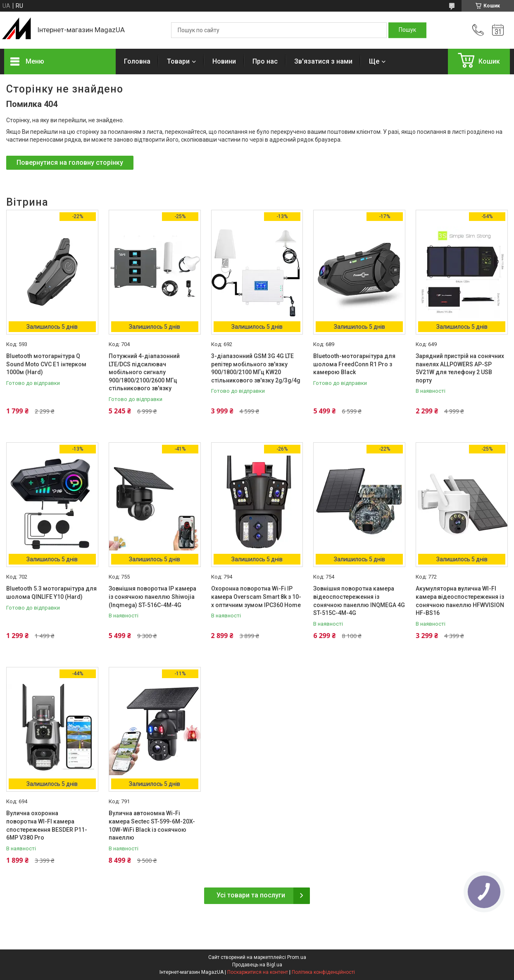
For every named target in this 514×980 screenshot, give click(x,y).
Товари (178, 61)
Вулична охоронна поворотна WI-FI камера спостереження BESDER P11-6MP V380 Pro (47, 825)
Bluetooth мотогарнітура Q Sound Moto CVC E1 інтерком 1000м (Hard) (46, 364)
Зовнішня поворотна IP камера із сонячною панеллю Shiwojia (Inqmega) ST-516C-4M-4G (152, 597)
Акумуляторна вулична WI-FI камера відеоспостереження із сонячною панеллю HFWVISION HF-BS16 (460, 601)
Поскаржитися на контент (258, 972)
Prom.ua (297, 957)
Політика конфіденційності (323, 972)
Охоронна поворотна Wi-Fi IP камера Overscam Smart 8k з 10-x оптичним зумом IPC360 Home (256, 597)
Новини (224, 61)
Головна (137, 61)
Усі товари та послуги (251, 895)
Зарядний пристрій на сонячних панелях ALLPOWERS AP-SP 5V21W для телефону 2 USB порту (460, 368)
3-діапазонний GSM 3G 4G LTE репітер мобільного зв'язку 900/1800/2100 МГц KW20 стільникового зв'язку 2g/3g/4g (256, 368)
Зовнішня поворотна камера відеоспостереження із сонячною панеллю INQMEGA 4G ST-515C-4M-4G (359, 601)
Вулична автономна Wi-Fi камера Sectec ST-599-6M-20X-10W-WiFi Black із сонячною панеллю (152, 825)
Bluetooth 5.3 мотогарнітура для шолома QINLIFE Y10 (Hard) (51, 593)
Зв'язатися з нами (323, 61)
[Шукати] (407, 30)
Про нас (265, 61)
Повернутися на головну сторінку (70, 163)
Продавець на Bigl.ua (257, 965)
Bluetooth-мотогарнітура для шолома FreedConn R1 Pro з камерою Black (354, 364)
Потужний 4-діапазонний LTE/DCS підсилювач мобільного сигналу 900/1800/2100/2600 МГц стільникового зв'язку (144, 372)
